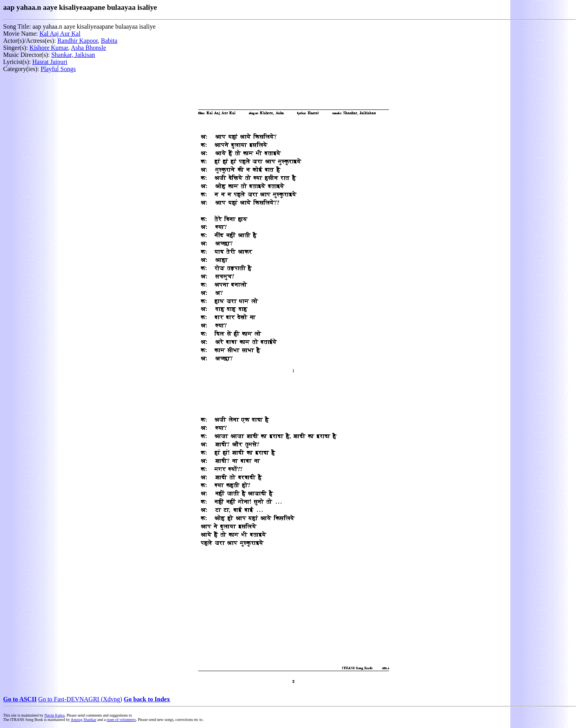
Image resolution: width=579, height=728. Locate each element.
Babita (109, 41)
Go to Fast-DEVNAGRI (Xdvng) (80, 699)
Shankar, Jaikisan (73, 55)
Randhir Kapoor (78, 41)
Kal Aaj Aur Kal (60, 34)
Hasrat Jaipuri (50, 62)
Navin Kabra (54, 715)
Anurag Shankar (83, 720)
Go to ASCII (20, 699)
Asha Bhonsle (89, 48)
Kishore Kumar (49, 48)
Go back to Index (147, 699)
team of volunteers (121, 720)
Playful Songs (58, 69)
